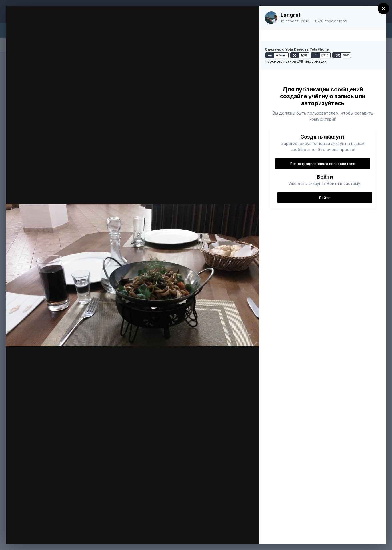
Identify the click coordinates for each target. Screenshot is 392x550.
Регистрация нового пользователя (323, 164)
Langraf (291, 15)
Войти (325, 198)
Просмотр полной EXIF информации (296, 61)
